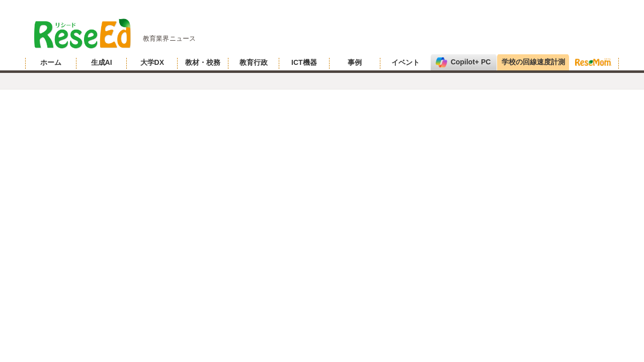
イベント (406, 62)
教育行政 (254, 62)
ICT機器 (304, 62)
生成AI (102, 62)
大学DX (152, 62)
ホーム (51, 62)
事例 (355, 62)
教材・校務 (203, 62)
